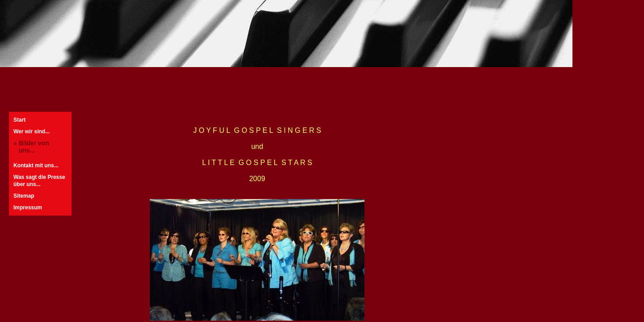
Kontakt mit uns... (36, 165)
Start (19, 120)
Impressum (28, 208)
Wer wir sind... (32, 131)
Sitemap (24, 196)
